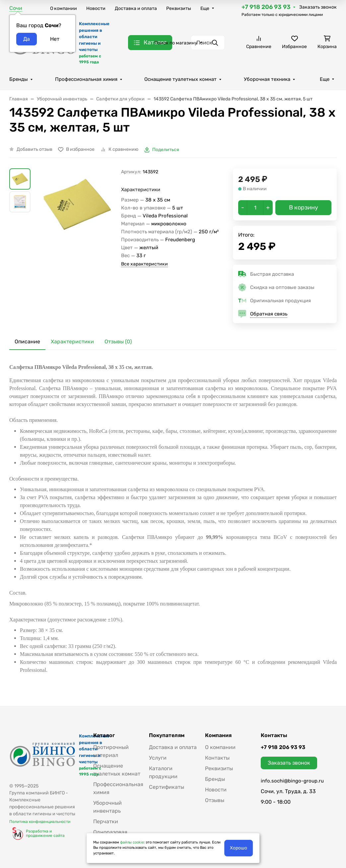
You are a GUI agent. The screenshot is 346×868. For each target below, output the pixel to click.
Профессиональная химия (86, 79)
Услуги (158, 758)
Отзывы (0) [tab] (118, 342)
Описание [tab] (27, 342)
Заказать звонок (318, 7)
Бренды (19, 79)
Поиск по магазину (176, 43)
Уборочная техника (267, 79)
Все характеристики (144, 264)
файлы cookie (132, 842)
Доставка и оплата (136, 8)
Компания (218, 735)
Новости (96, 8)
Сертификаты (167, 787)
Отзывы (215, 800)
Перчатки (106, 821)
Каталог (104, 735)
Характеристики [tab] (72, 342)
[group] (77, 236)
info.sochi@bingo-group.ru (292, 781)
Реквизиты (179, 8)
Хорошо (239, 848)
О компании (64, 8)
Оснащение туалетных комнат (180, 79)
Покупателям (167, 735)
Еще (205, 8)
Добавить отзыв (35, 149)
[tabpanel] (173, 519)
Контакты (217, 758)
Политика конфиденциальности (40, 822)
